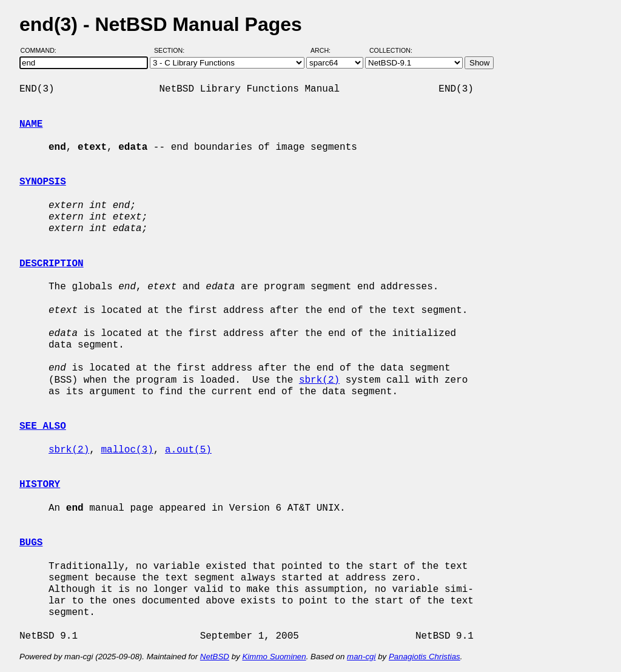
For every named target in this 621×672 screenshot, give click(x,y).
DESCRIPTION (52, 264)
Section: (172, 50)
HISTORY (40, 485)
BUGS (31, 543)
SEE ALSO (43, 426)
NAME (31, 124)
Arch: (326, 50)
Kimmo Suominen (274, 657)
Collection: (391, 50)
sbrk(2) (319, 380)
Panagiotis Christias (425, 657)
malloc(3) (127, 450)
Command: (42, 50)
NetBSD (215, 657)
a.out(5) (188, 450)
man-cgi (361, 657)
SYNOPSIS (43, 182)
